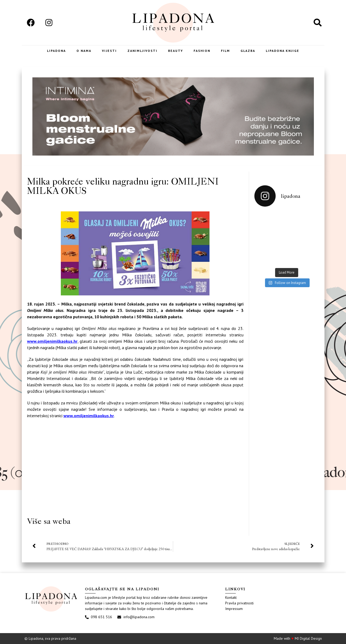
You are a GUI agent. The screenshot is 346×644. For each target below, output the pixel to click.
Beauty (176, 51)
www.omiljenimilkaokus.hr (52, 341)
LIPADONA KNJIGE (283, 51)
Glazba (248, 51)
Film (225, 51)
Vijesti (109, 51)
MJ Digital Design (308, 638)
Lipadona (56, 51)
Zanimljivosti (142, 51)
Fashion (202, 51)
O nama (84, 51)
